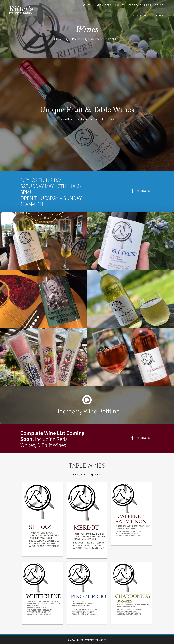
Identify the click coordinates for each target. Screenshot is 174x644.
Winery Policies (137, 16)
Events (120, 5)
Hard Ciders (103, 5)
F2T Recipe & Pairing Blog (146, 5)
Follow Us (140, 191)
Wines (87, 5)
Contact (158, 16)
